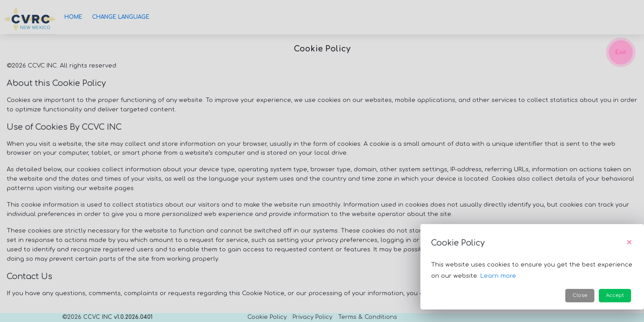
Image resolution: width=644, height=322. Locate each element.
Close (580, 295)
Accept (615, 295)
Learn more (498, 276)
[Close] (629, 243)
